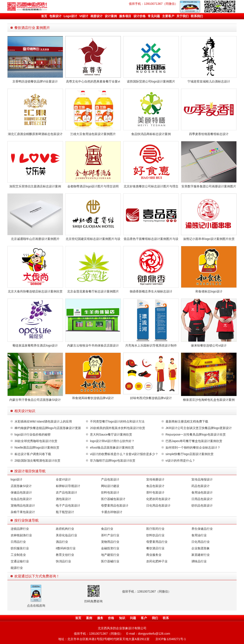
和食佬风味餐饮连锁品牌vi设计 (93, 398)
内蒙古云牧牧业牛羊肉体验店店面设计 (93, 345)
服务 (100, 618)
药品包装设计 (201, 486)
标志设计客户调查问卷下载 (33, 454)
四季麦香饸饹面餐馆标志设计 (209, 134)
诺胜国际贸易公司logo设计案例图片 (151, 81)
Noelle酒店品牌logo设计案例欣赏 (37, 447)
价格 (111, 618)
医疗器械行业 (110, 561)
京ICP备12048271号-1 (171, 639)
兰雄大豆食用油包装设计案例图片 (93, 134)
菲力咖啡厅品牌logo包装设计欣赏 (113, 461)
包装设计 (55, 16)
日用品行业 (18, 542)
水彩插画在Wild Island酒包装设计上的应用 (43, 421)
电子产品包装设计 (68, 505)
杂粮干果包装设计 (23, 512)
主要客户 (168, 16)
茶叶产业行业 (110, 535)
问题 (133, 618)
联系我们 (197, 16)
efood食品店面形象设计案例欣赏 (112, 447)
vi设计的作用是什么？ (180, 461)
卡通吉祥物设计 (112, 512)
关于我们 (183, 16)
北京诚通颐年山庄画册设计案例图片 (35, 239)
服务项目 (125, 16)
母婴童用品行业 (157, 542)
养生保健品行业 (202, 529)
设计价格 (139, 16)
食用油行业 (199, 535)
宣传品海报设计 (202, 479)
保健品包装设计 (21, 492)
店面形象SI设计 (21, 486)
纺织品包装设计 (202, 505)
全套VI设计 (63, 479)
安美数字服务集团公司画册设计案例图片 (209, 186)
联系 (166, 618)
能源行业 (17, 568)
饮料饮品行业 (155, 535)
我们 (155, 618)
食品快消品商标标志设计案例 (151, 134)
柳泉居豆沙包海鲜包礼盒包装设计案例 (209, 400)
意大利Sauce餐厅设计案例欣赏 (111, 434)
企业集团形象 (201, 548)
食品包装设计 (155, 486)
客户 (144, 618)
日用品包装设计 (202, 499)
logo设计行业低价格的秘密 (33, 434)
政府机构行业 (65, 529)
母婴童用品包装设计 (115, 505)
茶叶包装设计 (155, 492)
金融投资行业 (110, 548)
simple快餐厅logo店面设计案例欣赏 (190, 454)
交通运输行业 (20, 561)
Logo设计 (70, 16)
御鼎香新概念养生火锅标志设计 (151, 291)
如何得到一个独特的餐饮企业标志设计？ (193, 447)
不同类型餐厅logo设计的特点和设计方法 (117, 421)
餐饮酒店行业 (155, 548)
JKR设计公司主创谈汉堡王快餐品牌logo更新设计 (199, 428)
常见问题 (154, 16)
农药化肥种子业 (157, 561)
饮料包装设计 (110, 492)
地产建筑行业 (110, 555)
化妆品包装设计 (21, 499)
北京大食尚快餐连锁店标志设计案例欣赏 (35, 291)
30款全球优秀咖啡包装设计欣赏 (36, 441)
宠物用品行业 (110, 542)
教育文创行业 (65, 555)
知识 (122, 618)
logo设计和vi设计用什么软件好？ (112, 441)
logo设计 (17, 479)
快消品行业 (63, 561)
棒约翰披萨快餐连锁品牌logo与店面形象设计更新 (48, 428)
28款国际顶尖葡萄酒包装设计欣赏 (38, 461)
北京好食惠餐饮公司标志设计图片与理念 (151, 186)
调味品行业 (199, 561)
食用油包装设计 (202, 492)
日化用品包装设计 (158, 505)
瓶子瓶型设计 (65, 512)
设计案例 (111, 16)
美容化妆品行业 (66, 535)
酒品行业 (62, 542)
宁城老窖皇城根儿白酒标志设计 (209, 81)
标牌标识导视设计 (68, 486)
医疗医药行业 (155, 529)
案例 (89, 618)
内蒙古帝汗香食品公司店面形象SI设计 (35, 400)
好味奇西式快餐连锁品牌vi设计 (151, 398)
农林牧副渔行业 (21, 535)
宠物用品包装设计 (23, 505)
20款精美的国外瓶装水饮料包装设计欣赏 (118, 428)
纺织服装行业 (20, 548)
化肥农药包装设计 (158, 499)
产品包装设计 (110, 479)
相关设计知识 (25, 411)
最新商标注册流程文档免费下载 (187, 421)
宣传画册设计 (155, 479)
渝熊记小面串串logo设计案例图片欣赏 (209, 239)
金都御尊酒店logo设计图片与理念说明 (93, 186)
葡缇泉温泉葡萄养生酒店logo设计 (35, 345)
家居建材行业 (201, 555)
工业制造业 (18, 555)
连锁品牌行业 (20, 529)
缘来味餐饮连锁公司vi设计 (209, 345)
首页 (44, 16)
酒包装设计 (63, 499)
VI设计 (84, 16)
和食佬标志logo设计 (209, 291)
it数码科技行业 (66, 548)
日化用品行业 (201, 542)
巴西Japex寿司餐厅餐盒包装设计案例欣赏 (194, 441)
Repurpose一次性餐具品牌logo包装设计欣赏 (196, 434)
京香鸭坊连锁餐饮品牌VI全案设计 (35, 81)
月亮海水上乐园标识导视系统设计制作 (151, 345)
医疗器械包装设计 (113, 499)
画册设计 (96, 16)
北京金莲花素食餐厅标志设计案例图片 (93, 291)
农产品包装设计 (66, 492)
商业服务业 (154, 555)
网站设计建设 (110, 486)
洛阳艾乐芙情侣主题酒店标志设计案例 (35, 186)
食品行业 (107, 529)
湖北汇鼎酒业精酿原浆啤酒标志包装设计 (35, 134)
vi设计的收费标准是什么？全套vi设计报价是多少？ (124, 454)
